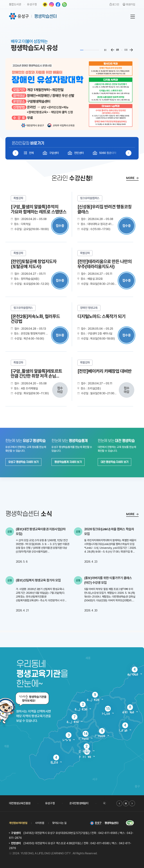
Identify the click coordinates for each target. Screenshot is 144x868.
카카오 (45, 5)
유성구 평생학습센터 (33, 16)
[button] (129, 153)
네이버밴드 (64, 5)
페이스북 (58, 5)
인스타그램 (51, 5)
